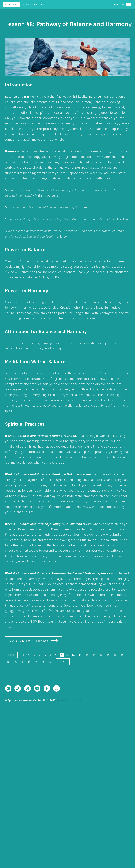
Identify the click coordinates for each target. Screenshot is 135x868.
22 (36, 662)
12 (87, 655)
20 (22, 662)
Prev (11, 655)
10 (73, 655)
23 (43, 662)
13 (94, 655)
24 (50, 662)
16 (115, 655)
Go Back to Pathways (29, 641)
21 (29, 662)
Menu (119, 4)
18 (8, 662)
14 (101, 655)
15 (108, 655)
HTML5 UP (76, 700)
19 (15, 662)
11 (80, 655)
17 (122, 655)
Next (63, 662)
